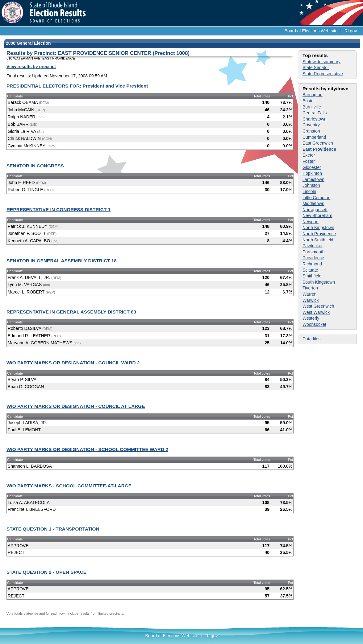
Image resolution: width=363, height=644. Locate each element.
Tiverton (310, 288)
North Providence (319, 234)
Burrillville (312, 107)
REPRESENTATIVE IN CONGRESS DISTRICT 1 (58, 209)
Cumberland (314, 137)
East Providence (319, 149)
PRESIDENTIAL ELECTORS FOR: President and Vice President (77, 86)
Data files (311, 339)
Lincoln (309, 191)
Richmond (312, 264)
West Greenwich (318, 306)
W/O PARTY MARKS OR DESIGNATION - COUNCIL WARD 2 (73, 363)
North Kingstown (318, 228)
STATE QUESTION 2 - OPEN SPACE (46, 572)
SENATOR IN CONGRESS (35, 166)
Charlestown (315, 119)
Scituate (310, 270)
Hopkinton (312, 173)
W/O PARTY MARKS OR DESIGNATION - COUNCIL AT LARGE (76, 406)
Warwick (311, 300)
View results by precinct (31, 67)
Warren (309, 294)
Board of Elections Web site (311, 31)
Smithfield (312, 276)
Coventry (311, 125)
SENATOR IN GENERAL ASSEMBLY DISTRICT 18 (62, 261)
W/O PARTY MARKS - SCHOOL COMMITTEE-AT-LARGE (69, 486)
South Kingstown (319, 282)
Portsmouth (314, 252)
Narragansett (315, 210)
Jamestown (313, 179)
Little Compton (316, 198)
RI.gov (351, 31)
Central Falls (315, 113)
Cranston (311, 131)
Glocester (312, 167)
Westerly (311, 318)
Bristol (309, 101)
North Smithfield (318, 240)
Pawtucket (313, 246)
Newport (311, 222)
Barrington (313, 95)
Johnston (311, 185)
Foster (309, 161)
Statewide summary (321, 62)
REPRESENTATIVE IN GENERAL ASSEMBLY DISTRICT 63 (71, 312)
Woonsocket (314, 324)
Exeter (309, 155)
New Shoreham (317, 215)
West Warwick (316, 312)
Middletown (313, 203)
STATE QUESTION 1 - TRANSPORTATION (53, 529)
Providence (313, 258)
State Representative (323, 74)
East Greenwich (318, 143)
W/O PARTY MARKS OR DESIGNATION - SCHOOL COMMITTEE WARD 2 (87, 449)
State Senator (316, 68)
